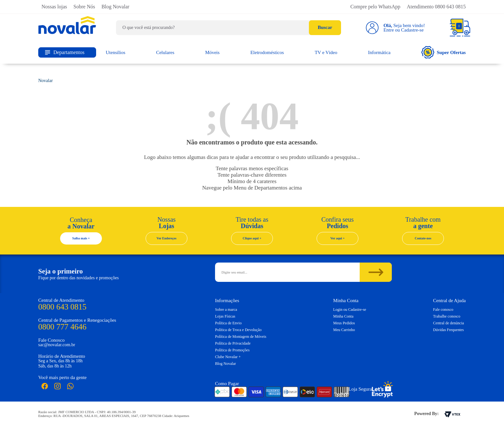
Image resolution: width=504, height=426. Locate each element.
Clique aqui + (252, 238)
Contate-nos (423, 238)
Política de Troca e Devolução (238, 330)
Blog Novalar (116, 7)
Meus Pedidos (344, 323)
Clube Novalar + (228, 357)
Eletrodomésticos (267, 52)
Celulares (165, 52)
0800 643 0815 (62, 307)
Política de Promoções (232, 350)
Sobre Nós (84, 7)
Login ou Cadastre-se (350, 310)
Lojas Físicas (225, 316)
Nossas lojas (54, 7)
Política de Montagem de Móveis (241, 337)
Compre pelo (375, 7)
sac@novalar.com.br (57, 345)
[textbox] (229, 28)
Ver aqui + (338, 238)
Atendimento (436, 7)
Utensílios (116, 52)
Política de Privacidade (233, 343)
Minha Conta (343, 316)
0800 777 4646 (62, 327)
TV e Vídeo (326, 52)
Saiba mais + (81, 238)
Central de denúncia (448, 323)
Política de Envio (228, 323)
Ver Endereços (166, 238)
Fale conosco (443, 310)
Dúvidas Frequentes (448, 330)
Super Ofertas (444, 52)
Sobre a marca (226, 310)
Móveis (212, 52)
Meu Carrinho (344, 330)
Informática (379, 52)
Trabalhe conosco (447, 316)
